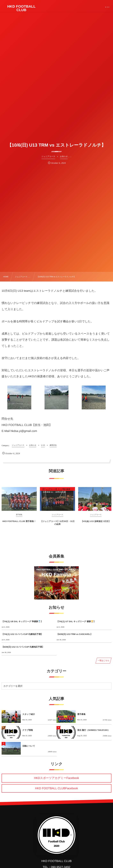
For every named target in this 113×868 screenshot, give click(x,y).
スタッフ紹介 (29, 714)
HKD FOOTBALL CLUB (22, 8)
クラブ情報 (28, 730)
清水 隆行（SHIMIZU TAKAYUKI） (94, 730)
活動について (29, 746)
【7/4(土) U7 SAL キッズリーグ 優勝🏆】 (76, 621)
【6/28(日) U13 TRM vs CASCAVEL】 (74, 634)
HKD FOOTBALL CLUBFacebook (56, 788)
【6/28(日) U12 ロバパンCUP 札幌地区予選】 (23, 647)
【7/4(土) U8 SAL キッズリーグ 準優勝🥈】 (22, 621)
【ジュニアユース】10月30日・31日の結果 (57, 525)
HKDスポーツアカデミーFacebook (56, 778)
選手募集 (81, 714)
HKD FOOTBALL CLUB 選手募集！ (19, 524)
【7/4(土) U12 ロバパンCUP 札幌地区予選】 (22, 634)
